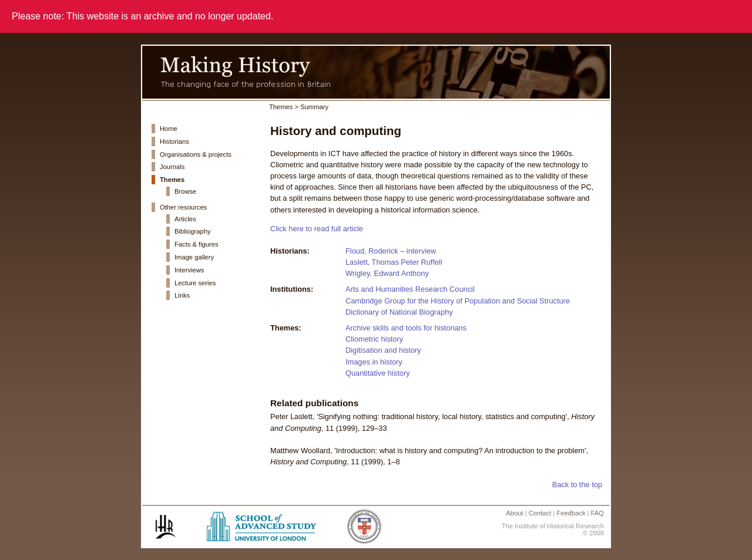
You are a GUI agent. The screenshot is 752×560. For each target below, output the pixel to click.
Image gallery (194, 257)
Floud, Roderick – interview (391, 251)
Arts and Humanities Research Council (410, 289)
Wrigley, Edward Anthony (387, 273)
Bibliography (193, 231)
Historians (174, 141)
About (514, 513)
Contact (540, 513)
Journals (172, 167)
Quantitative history (378, 373)
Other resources (183, 207)
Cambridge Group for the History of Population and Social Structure (458, 301)
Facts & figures (197, 244)
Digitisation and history (383, 350)
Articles (185, 219)
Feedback (571, 513)
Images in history (374, 362)
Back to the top (577, 485)
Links (182, 295)
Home (169, 129)
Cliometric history (374, 339)
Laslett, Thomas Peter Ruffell (394, 262)
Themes (172, 180)
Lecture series (195, 283)
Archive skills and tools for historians (406, 328)
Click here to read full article (317, 229)
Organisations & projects (196, 154)
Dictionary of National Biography (399, 312)
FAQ (597, 513)
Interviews (189, 270)
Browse (185, 191)
